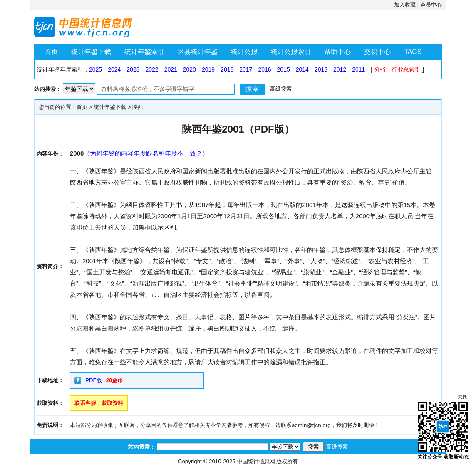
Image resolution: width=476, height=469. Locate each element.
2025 (95, 69)
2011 (358, 69)
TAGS (413, 52)
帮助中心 (337, 52)
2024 (114, 69)
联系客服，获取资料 (99, 403)
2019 (208, 69)
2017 (246, 69)
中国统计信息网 (256, 461)
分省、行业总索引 (397, 69)
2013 (321, 69)
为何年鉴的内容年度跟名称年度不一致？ (146, 153)
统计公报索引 (291, 52)
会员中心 (431, 5)
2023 (133, 69)
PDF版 (94, 380)
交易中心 (377, 52)
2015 (284, 69)
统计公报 (244, 52)
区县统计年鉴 (198, 52)
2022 (152, 69)
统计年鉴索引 (144, 52)
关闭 (463, 397)
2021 (171, 69)
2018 (227, 69)
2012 (340, 69)
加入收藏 (405, 5)
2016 (264, 69)
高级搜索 (281, 89)
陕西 (138, 107)
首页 (51, 52)
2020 (190, 69)
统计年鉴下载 (91, 52)
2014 (302, 69)
